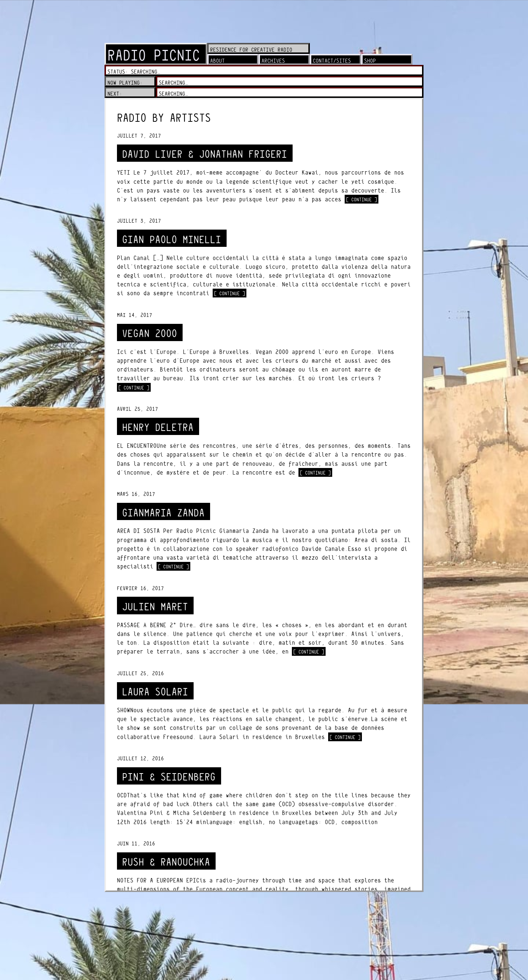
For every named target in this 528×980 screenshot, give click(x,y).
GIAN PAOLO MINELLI (172, 240)
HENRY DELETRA (158, 427)
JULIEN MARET (155, 607)
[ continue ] (362, 199)
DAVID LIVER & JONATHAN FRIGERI (205, 154)
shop (370, 61)
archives (273, 61)
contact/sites (332, 61)
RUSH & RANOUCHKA (166, 862)
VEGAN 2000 (150, 334)
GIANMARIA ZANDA (163, 513)
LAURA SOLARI (155, 692)
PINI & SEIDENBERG (169, 777)
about (217, 61)
